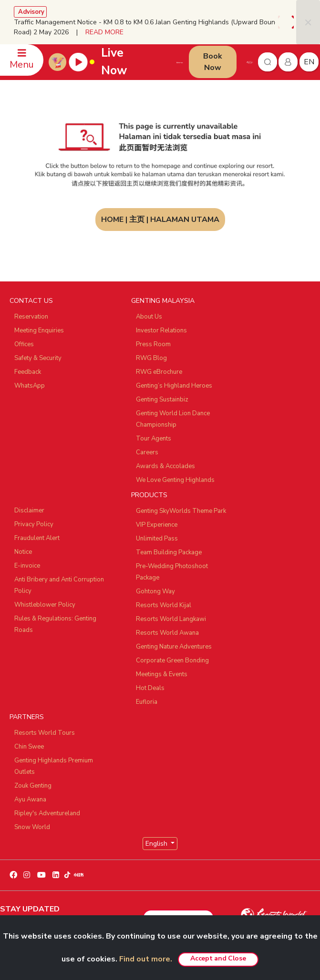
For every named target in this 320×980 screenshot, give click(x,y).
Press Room (153, 344)
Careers (147, 452)
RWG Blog (151, 358)
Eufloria (147, 702)
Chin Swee (29, 747)
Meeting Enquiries (39, 330)
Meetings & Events (162, 674)
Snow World (32, 827)
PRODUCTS (149, 495)
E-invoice (27, 566)
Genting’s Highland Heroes (174, 386)
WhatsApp (30, 386)
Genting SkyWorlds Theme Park (181, 511)
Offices (24, 344)
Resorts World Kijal (164, 605)
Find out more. (146, 959)
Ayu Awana (30, 800)
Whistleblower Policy (45, 605)
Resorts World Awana (167, 633)
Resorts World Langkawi (171, 619)
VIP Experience (157, 525)
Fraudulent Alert (37, 538)
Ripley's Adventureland (47, 813)
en (309, 62)
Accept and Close (218, 958)
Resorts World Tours (45, 733)
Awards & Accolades (165, 466)
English (157, 844)
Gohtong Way (155, 591)
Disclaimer (29, 510)
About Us (149, 317)
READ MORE (104, 32)
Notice (23, 552)
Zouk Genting (33, 786)
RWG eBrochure (159, 372)
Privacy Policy (34, 524)
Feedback (28, 372)
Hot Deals (150, 688)
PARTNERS (27, 717)
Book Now (213, 62)
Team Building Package (169, 552)
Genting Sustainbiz (162, 400)
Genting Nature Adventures (174, 647)
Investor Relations (161, 330)
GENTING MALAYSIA (163, 301)
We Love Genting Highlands (175, 480)
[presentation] (281, 22)
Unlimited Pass (157, 539)
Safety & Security (38, 358)
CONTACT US (31, 301)
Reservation (31, 317)
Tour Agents (154, 439)
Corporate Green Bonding (172, 660)
